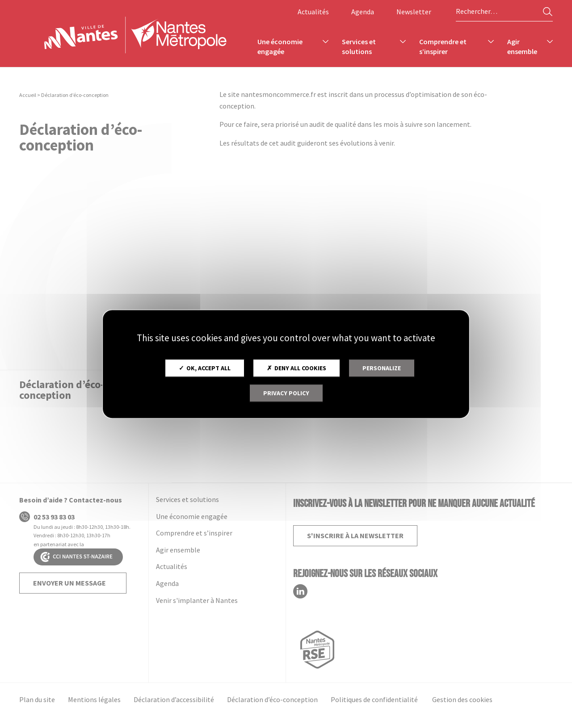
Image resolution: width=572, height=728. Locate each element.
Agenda (363, 12)
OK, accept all (205, 368)
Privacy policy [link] (286, 393)
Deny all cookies (297, 368)
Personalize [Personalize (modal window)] (382, 368)
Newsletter (414, 12)
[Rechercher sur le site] (504, 11)
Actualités (313, 12)
